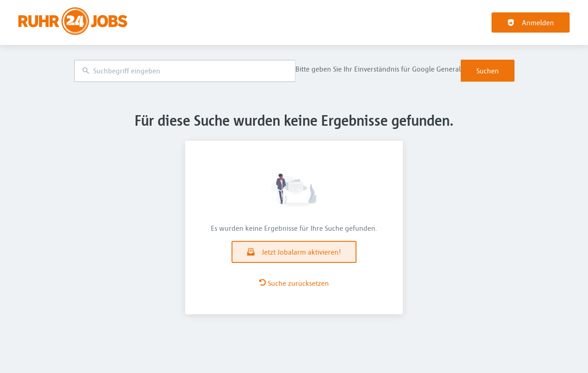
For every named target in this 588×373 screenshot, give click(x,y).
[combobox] (185, 71)
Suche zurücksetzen (294, 283)
